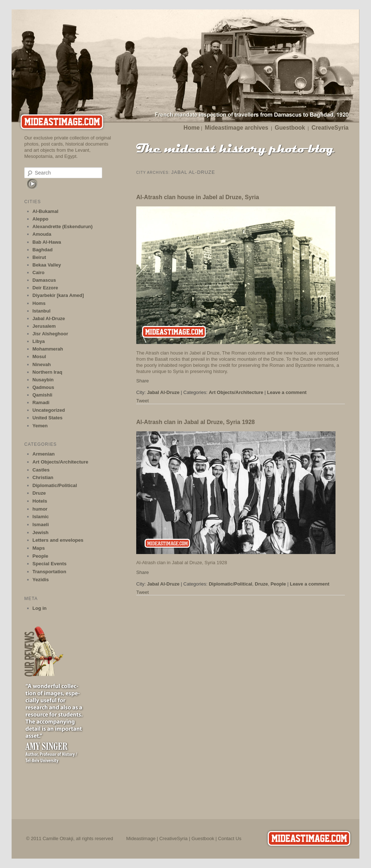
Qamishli (43, 395)
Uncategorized (49, 410)
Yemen (40, 426)
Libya (39, 341)
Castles (41, 470)
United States (48, 418)
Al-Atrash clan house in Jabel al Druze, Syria (198, 197)
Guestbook (290, 128)
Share (143, 381)
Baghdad (43, 250)
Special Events (50, 564)
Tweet (143, 401)
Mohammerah (48, 349)
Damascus (44, 280)
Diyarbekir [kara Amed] (58, 295)
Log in (40, 608)
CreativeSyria (330, 128)
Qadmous (43, 387)
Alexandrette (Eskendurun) (63, 227)
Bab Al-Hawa (47, 242)
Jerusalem (44, 326)
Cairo (39, 272)
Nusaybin (43, 380)
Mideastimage (141, 838)
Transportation (49, 572)
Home (192, 128)
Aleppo (41, 219)
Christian (43, 477)
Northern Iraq (47, 372)
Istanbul (42, 311)
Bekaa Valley (47, 265)
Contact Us (230, 838)
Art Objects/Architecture (236, 392)
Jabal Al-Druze (163, 392)
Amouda (42, 234)
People (278, 584)
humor (40, 509)
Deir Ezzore (45, 288)
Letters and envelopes (58, 540)
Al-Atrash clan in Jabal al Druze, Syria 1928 (195, 422)
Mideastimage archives (236, 128)
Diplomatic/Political (230, 584)
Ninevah (42, 364)
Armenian (44, 454)
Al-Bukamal (46, 211)
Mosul (39, 357)
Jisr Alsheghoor (50, 334)
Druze (261, 584)
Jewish (41, 532)
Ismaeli (41, 525)
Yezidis (41, 580)
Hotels (40, 501)
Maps (39, 548)
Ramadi (41, 402)
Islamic (41, 517)
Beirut (39, 257)
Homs (39, 303)
